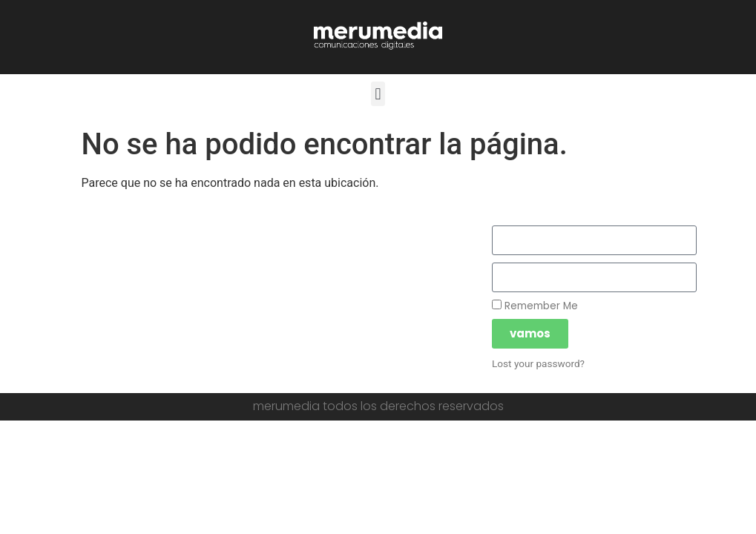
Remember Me (535, 306)
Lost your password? (538, 363)
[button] (378, 94)
